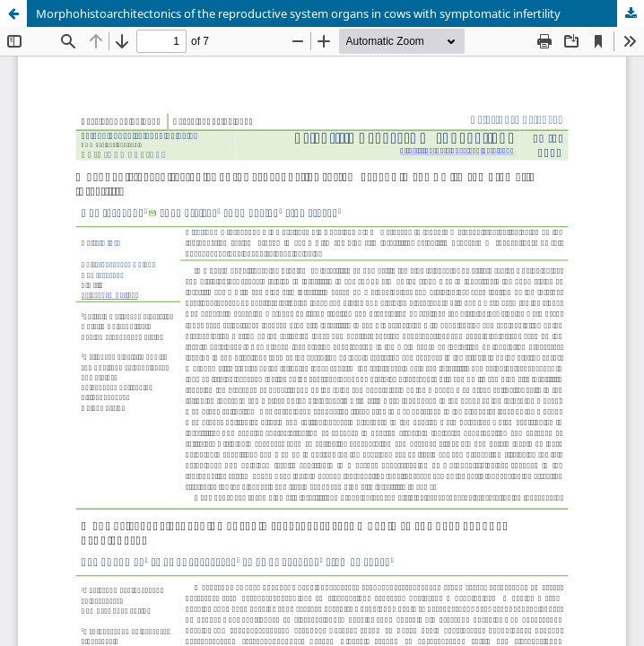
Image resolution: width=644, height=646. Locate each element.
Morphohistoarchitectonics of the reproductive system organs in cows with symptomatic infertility (298, 13)
